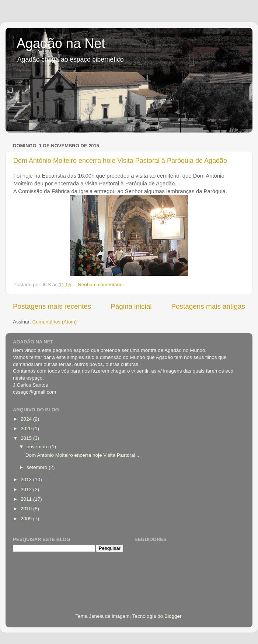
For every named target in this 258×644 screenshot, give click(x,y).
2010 (27, 509)
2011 (27, 499)
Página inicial (131, 306)
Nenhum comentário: (102, 285)
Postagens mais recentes (52, 306)
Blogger (173, 616)
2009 (27, 519)
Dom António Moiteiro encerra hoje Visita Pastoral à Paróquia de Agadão (120, 161)
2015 (27, 438)
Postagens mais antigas (208, 306)
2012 (27, 489)
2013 (27, 479)
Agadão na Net (61, 43)
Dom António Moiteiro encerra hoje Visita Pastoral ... (83, 455)
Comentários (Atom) (55, 322)
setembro (38, 467)
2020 (27, 429)
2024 (27, 419)
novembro (38, 447)
